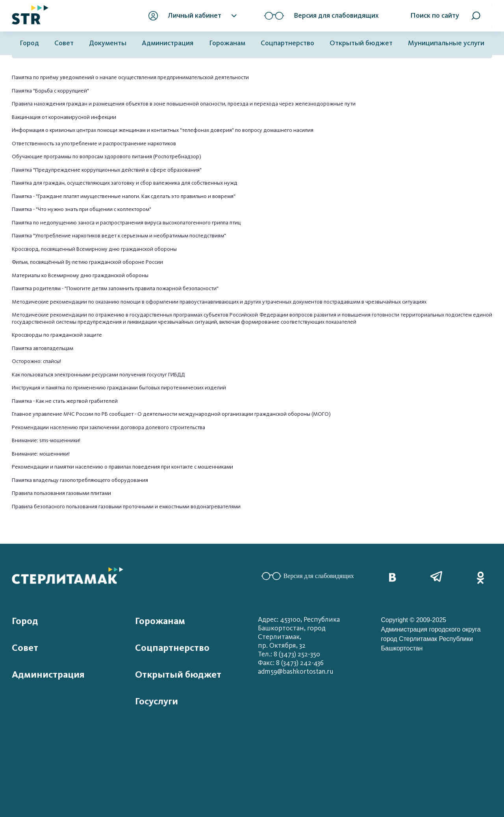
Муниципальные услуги (446, 43)
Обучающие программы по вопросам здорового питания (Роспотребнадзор (106, 157)
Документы (108, 43)
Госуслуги (157, 701)
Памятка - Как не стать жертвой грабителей (65, 401)
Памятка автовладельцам (43, 348)
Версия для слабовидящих (308, 576)
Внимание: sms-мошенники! (46, 440)
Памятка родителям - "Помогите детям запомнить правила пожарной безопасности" (115, 288)
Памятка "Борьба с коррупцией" (50, 91)
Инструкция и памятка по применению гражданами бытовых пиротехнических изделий (119, 388)
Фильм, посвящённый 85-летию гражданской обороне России (87, 262)
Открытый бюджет (361, 43)
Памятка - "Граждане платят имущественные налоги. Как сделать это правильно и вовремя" (124, 196)
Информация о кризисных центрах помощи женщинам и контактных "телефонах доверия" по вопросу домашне (149, 130)
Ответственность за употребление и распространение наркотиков (94, 144)
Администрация (168, 43)
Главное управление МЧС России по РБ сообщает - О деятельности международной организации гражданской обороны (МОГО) (171, 414)
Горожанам (227, 43)
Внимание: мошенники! (41, 454)
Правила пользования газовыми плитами (61, 493)
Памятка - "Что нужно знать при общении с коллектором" (82, 209)
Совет (64, 43)
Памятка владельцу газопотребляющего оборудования (80, 480)
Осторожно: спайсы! (37, 361)
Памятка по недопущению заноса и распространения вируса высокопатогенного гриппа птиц (126, 223)
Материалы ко (30, 275)
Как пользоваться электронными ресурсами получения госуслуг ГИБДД (98, 375)
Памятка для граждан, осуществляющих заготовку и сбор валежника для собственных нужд (125, 183)
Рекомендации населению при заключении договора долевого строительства (109, 427)
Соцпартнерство (287, 43)
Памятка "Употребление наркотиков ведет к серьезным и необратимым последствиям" (119, 236)
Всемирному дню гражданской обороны (98, 275)
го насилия (300, 130)
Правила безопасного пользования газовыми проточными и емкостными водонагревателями (126, 507)
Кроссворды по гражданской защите (57, 335)
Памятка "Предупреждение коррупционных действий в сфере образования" (107, 170)
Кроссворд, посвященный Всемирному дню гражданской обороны (94, 249)
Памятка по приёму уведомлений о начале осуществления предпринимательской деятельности (130, 77)
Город (29, 43)
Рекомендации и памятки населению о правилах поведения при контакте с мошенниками (123, 467)
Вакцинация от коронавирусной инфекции (64, 117)
